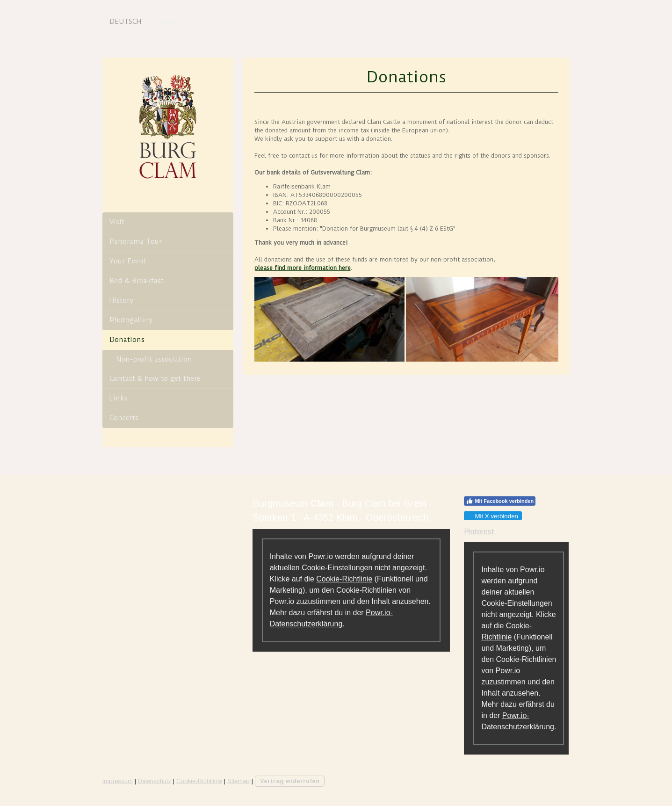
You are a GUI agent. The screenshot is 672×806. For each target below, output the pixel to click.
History (121, 300)
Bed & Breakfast (137, 281)
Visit (117, 222)
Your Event (128, 261)
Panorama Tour (136, 241)
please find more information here (303, 268)
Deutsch (125, 22)
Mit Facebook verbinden (500, 501)
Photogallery (131, 320)
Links (119, 398)
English (173, 22)
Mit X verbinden (492, 516)
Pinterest (479, 532)
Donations (127, 340)
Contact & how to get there (155, 378)
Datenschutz (155, 781)
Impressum (118, 781)
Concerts (124, 418)
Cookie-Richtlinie (344, 579)
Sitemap (238, 781)
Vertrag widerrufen (290, 781)
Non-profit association (154, 359)
